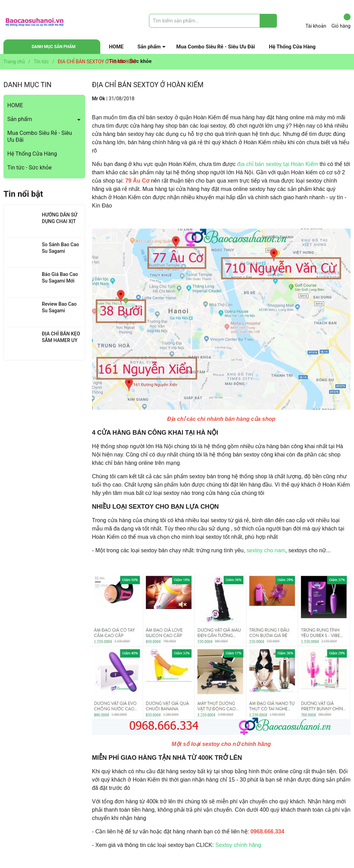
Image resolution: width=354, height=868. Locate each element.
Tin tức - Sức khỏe (29, 168)
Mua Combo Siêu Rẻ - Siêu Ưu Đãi (216, 47)
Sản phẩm (149, 47)
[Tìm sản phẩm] (213, 21)
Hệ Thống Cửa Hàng (292, 47)
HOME (116, 47)
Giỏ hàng (341, 21)
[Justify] (268, 21)
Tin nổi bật (23, 194)
